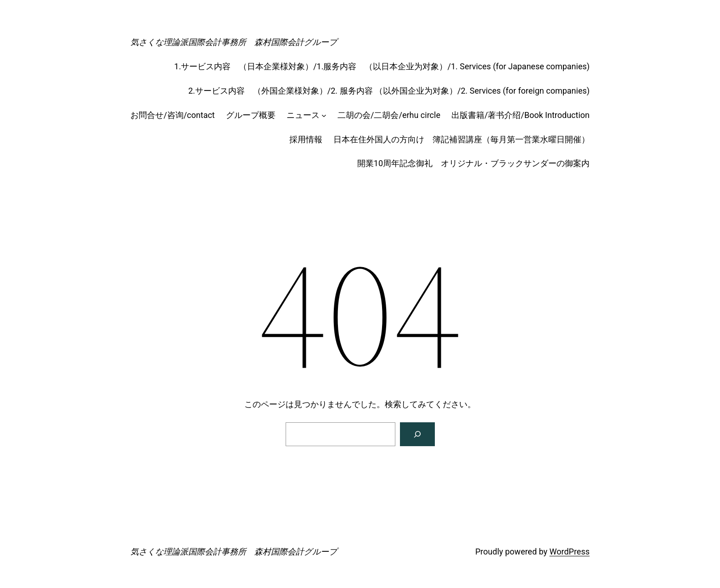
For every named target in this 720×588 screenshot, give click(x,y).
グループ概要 (251, 115)
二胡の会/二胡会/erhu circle (389, 115)
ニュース (303, 115)
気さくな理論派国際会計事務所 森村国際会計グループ (234, 42)
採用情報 (306, 139)
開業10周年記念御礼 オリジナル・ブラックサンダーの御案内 (473, 163)
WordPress (570, 552)
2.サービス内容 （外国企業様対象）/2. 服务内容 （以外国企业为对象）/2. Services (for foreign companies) (389, 91)
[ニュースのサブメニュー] (324, 115)
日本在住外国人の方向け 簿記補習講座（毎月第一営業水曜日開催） (461, 139)
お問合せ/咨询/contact (172, 115)
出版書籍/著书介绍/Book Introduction (520, 115)
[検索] (417, 434)
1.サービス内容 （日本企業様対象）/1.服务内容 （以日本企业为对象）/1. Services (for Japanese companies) (382, 66)
